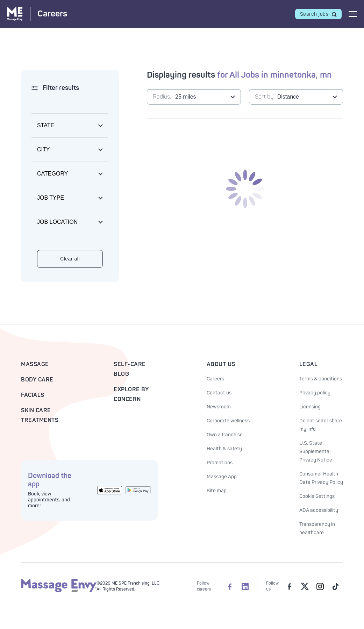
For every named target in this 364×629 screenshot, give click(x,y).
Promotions (220, 463)
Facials (33, 395)
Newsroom (219, 407)
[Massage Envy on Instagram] (320, 586)
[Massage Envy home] (59, 591)
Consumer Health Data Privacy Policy (321, 478)
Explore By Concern (131, 394)
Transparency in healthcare (317, 528)
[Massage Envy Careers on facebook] (230, 586)
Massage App (222, 477)
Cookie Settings (317, 496)
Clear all (70, 259)
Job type (51, 198)
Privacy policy (315, 393)
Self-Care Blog (130, 369)
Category (52, 174)
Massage (35, 364)
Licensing (310, 407)
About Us (221, 364)
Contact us (219, 393)
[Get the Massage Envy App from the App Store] (110, 490)
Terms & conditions (321, 379)
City (43, 149)
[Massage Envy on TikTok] (335, 586)
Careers (215, 379)
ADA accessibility (319, 510)
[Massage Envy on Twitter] (305, 586)
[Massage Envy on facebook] (289, 586)
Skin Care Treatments (40, 415)
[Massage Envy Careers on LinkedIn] (245, 586)
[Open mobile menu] (353, 14)
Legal (309, 364)
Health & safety (224, 449)
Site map (217, 491)
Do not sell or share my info (321, 425)
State (46, 125)
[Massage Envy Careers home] (37, 14)
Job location (57, 222)
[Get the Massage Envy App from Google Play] (138, 490)
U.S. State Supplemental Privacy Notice (316, 452)
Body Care (37, 380)
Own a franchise (225, 435)
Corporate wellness (228, 421)
